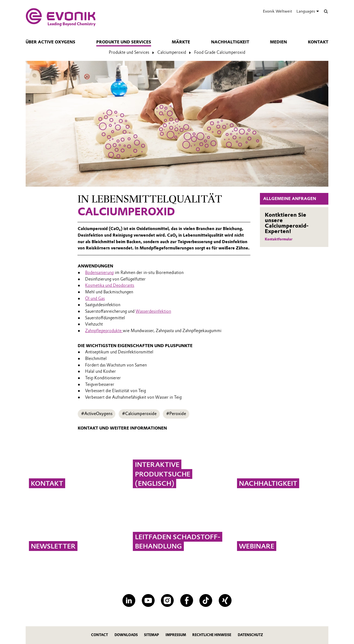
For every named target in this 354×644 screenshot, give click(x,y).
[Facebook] (187, 600)
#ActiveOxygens (97, 414)
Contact (100, 635)
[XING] (225, 600)
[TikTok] (206, 600)
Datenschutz (250, 635)
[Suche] (326, 11)
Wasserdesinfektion (153, 311)
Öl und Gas (95, 299)
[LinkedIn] (129, 600)
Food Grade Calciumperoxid (220, 52)
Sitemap (151, 635)
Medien (278, 42)
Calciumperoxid (172, 52)
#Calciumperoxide (139, 414)
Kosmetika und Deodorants (110, 285)
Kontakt (318, 42)
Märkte (181, 42)
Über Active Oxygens (50, 42)
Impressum (176, 635)
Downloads (126, 635)
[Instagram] (167, 600)
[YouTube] (148, 600)
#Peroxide (176, 414)
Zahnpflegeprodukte (104, 331)
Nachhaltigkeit (230, 42)
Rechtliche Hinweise (212, 635)
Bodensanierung (99, 273)
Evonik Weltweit (277, 11)
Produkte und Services (124, 42)
